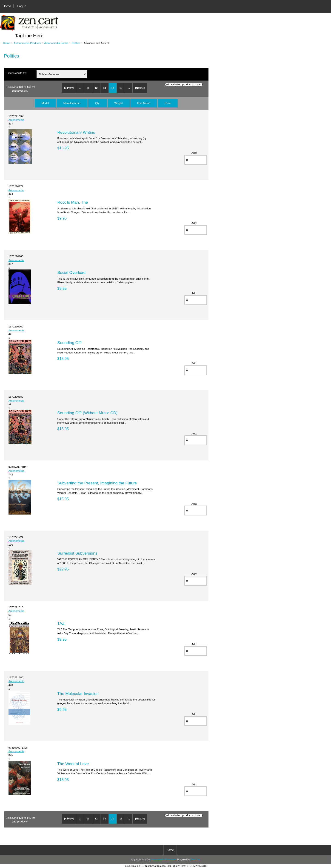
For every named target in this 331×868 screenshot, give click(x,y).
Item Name (144, 103)
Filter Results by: (17, 73)
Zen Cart (195, 860)
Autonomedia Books (56, 43)
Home (7, 6)
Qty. (97, 103)
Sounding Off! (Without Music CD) (87, 413)
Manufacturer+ (72, 103)
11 (88, 88)
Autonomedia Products (27, 43)
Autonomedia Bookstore (163, 860)
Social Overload (71, 272)
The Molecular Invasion (78, 694)
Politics (76, 43)
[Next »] (140, 88)
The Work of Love (73, 764)
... (80, 88)
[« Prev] (69, 88)
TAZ (61, 623)
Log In (22, 6)
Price (168, 103)
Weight (119, 103)
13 (104, 88)
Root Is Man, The (73, 202)
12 (96, 88)
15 (121, 88)
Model (45, 103)
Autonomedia (16, 120)
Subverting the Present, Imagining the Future (97, 483)
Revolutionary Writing (76, 132)
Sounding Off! (69, 343)
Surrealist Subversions (77, 553)
